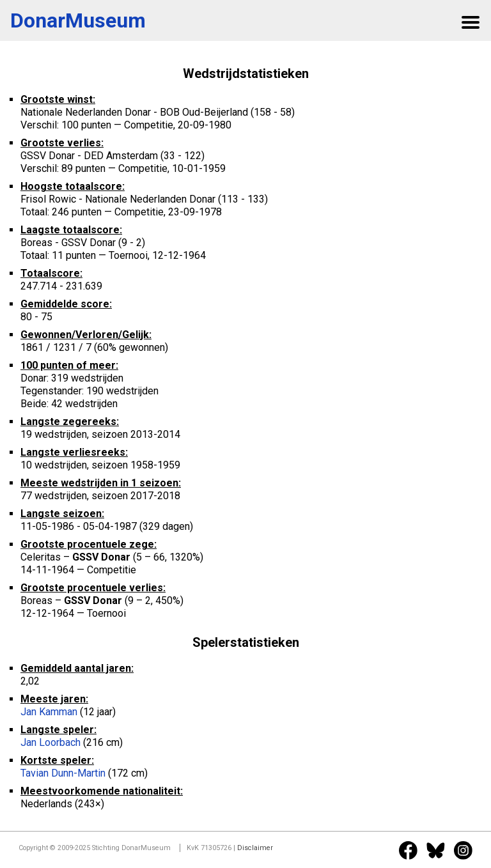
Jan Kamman (49, 712)
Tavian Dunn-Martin (63, 773)
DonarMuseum (78, 20)
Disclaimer (255, 848)
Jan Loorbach (51, 742)
